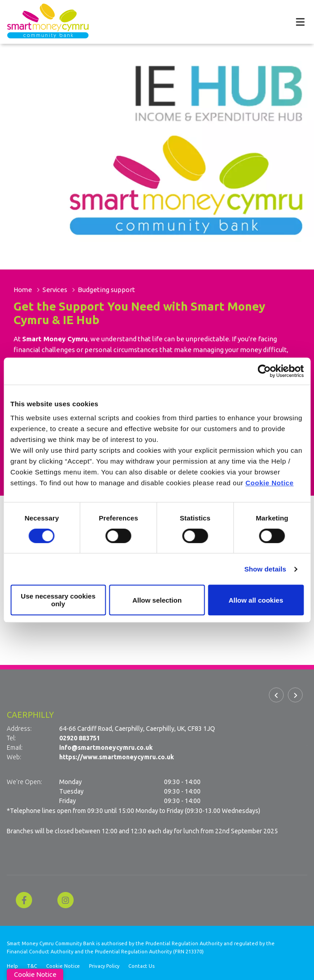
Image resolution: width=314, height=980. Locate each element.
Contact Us (141, 966)
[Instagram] (68, 900)
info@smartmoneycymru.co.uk (106, 748)
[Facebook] (26, 900)
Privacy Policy (104, 966)
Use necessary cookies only (58, 600)
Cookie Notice (269, 483)
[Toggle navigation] (300, 22)
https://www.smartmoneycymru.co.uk (117, 757)
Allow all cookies (256, 600)
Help (12, 966)
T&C (32, 966)
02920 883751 (80, 738)
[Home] (41, 22)
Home (23, 290)
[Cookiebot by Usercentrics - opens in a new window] (264, 371)
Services (56, 290)
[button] (276, 695)
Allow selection (157, 600)
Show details (265, 569)
